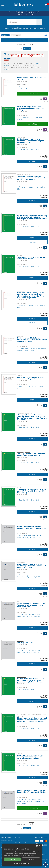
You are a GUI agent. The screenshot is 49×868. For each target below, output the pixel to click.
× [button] (39, 846)
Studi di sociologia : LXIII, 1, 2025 (28, 689)
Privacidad (4, 843)
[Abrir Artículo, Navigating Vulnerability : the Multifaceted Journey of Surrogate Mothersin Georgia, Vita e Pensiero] (9, 146)
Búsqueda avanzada (10, 28)
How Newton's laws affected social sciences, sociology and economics (30, 378)
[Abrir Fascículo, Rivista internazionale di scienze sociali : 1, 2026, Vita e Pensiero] (9, 87)
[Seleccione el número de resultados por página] (31, 45)
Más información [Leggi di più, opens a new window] (30, 856)
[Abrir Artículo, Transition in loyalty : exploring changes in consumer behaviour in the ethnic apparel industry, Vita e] (9, 183)
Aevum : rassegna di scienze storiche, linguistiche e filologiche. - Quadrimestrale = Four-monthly (31, 802)
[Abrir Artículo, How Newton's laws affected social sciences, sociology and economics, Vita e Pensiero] (9, 384)
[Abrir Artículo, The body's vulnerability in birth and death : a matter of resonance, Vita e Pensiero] (9, 461)
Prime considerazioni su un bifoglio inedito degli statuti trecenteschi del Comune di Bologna (32, 566)
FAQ (16, 841)
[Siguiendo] (30, 49)
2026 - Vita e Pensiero (22, 81)
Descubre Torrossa (7, 841)
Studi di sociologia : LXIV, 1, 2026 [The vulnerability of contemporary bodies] (31, 108)
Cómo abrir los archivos (22, 843)
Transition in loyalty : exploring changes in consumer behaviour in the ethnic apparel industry (32, 178)
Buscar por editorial (39, 28)
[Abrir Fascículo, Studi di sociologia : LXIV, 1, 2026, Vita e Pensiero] (9, 116)
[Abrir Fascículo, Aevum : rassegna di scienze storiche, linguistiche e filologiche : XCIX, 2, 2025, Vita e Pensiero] (9, 799)
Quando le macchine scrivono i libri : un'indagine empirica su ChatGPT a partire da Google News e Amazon (31, 680)
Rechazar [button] (31, 859)
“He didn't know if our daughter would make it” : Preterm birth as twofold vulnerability (32, 491)
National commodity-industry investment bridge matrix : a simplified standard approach (32, 340)
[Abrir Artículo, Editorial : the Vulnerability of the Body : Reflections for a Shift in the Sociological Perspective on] (9, 223)
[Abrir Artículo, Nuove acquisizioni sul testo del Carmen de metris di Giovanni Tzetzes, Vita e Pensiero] (9, 534)
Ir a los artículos (32, 94)
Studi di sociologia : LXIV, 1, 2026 (28, 150)
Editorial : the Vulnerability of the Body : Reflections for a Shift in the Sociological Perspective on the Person (32, 217)
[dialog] (22, 855)
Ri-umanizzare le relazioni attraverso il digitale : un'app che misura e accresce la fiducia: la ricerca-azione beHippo (32, 720)
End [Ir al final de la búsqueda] (25, 49)
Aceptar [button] (12, 859)
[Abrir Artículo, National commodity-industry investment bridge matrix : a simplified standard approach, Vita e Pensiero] (9, 345)
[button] (39, 22)
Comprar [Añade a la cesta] (32, 161)
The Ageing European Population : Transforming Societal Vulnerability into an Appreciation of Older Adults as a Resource (32, 417)
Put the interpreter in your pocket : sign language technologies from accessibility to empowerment (31, 757)
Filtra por (25, 40)
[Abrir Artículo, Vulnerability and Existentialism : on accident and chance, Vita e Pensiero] (9, 264)
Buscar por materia (25, 28)
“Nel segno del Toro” (25, 643)
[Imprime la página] (46, 35)
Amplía (6, 69)
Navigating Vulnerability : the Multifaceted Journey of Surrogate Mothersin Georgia (31, 141)
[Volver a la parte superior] (45, 865)
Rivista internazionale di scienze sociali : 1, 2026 (32, 79)
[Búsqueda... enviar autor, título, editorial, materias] (24, 22)
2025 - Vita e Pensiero (22, 530)
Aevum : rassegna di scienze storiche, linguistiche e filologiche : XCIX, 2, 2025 (32, 791)
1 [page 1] (21, 49)
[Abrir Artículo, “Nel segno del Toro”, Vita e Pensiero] (9, 650)
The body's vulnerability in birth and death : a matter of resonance (31, 455)
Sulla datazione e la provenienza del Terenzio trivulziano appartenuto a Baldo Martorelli (31, 605)
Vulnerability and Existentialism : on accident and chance (31, 258)
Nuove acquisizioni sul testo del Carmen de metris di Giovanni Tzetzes (32, 527)
